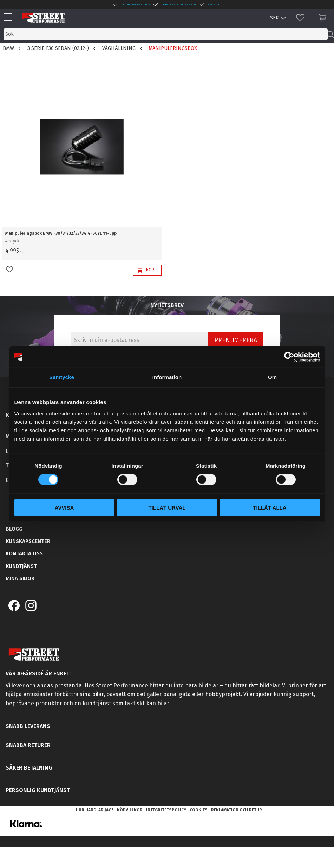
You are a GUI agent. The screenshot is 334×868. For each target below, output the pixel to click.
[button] (10, 17)
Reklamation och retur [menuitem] (237, 810)
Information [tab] (167, 377)
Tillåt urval (167, 507)
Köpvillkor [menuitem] (130, 810)
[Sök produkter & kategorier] (166, 34)
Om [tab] (272, 377)
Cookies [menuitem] (199, 810)
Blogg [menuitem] (14, 529)
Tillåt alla (270, 507)
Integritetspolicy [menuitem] (166, 810)
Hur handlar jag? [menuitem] (95, 810)
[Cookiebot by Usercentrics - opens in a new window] (289, 357)
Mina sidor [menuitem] (20, 578)
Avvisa (64, 507)
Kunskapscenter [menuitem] (28, 541)
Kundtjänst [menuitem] (21, 566)
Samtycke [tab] (62, 377)
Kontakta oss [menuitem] (24, 553)
